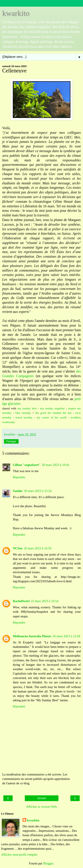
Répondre (19, 477)
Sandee (18, 491)
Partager (11, 441)
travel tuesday (23, 417)
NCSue (18, 548)
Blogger (48, 863)
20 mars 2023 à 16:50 (38, 548)
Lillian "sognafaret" (27, 465)
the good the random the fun (53, 413)
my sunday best (27, 408)
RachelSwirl (21, 601)
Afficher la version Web (42, 807)
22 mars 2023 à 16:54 (45, 601)
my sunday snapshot (52, 408)
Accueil (41, 798)
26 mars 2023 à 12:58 (67, 636)
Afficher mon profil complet (19, 855)
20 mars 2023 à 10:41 (56, 465)
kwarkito (16, 13)
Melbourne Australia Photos (32, 636)
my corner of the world (51, 417)
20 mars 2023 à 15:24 (38, 491)
